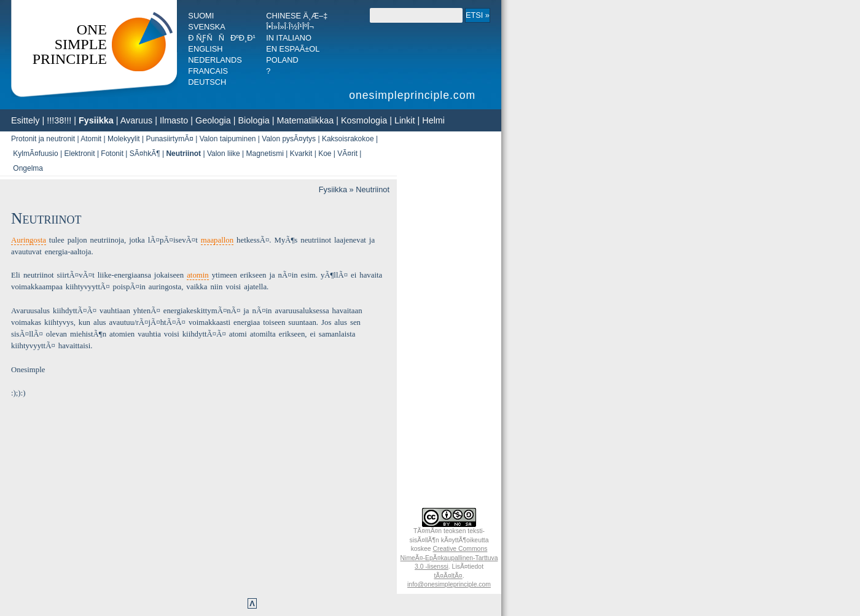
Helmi (433, 120)
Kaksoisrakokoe (348, 139)
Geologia (213, 120)
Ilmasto (174, 120)
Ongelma (28, 168)
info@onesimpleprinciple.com (449, 584)
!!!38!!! (59, 120)
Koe (325, 154)
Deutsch (207, 82)
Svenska (206, 27)
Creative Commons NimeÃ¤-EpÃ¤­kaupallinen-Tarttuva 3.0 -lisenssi (449, 558)
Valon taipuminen (228, 139)
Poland (282, 60)
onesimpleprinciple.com (414, 95)
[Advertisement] (449, 319)
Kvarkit (301, 154)
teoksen (455, 531)
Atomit (91, 139)
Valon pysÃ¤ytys (289, 139)
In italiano (289, 38)
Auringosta (29, 240)
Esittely (25, 120)
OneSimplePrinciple (70, 44)
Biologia (253, 120)
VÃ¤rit (347, 154)
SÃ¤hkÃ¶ (145, 154)
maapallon (217, 240)
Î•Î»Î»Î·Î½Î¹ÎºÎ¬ (290, 27)
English (205, 49)
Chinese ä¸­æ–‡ (297, 16)
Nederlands (215, 60)
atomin (198, 275)
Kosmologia (364, 120)
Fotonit (112, 154)
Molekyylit (124, 139)
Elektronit (80, 154)
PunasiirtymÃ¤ (169, 139)
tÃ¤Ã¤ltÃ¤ (448, 576)
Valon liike (224, 154)
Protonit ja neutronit (43, 139)
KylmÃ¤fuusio (35, 154)
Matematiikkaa (305, 120)
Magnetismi (265, 154)
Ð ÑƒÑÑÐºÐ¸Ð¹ (221, 38)
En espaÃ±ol (293, 49)
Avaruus (137, 120)
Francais (208, 71)
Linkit (405, 120)
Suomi (201, 16)
